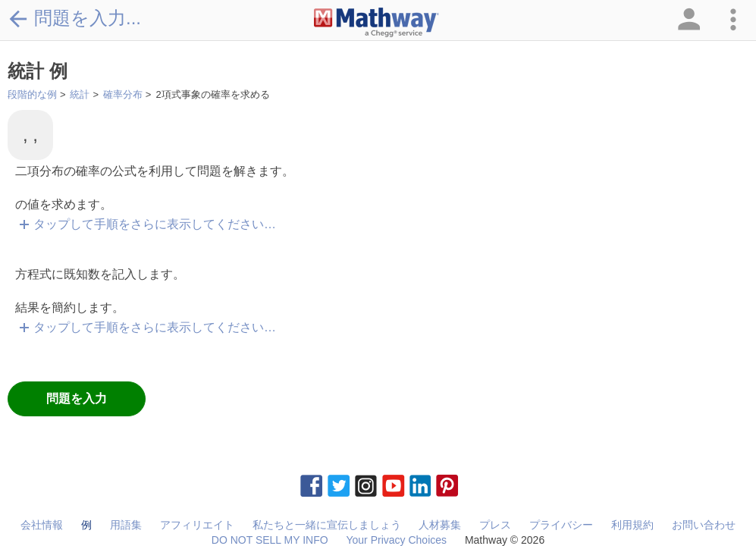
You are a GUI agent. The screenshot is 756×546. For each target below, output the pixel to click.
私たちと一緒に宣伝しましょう (327, 525)
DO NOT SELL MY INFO (270, 540)
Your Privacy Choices (396, 540)
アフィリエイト (197, 525)
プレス (495, 525)
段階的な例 (32, 94)
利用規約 (632, 525)
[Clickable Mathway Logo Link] (376, 23)
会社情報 (42, 525)
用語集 (126, 525)
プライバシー (561, 525)
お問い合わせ (704, 525)
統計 (80, 94)
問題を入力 (77, 399)
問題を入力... (74, 18)
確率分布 (123, 94)
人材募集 (440, 525)
